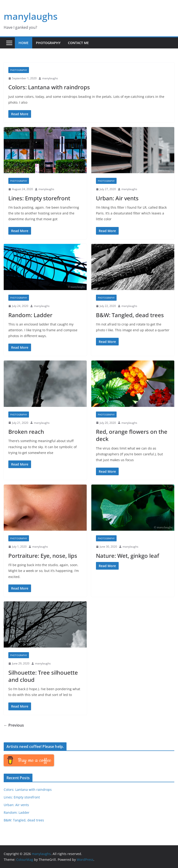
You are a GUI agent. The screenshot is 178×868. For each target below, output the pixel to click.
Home (24, 43)
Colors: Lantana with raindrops (49, 87)
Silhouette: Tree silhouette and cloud (43, 676)
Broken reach (26, 432)
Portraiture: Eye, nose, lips (43, 556)
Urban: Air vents (117, 198)
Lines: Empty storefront (39, 198)
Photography (48, 43)
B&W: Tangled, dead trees (130, 315)
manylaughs (31, 16)
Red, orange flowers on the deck (132, 435)
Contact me (78, 43)
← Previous (14, 725)
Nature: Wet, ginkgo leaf (127, 556)
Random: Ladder (30, 315)
